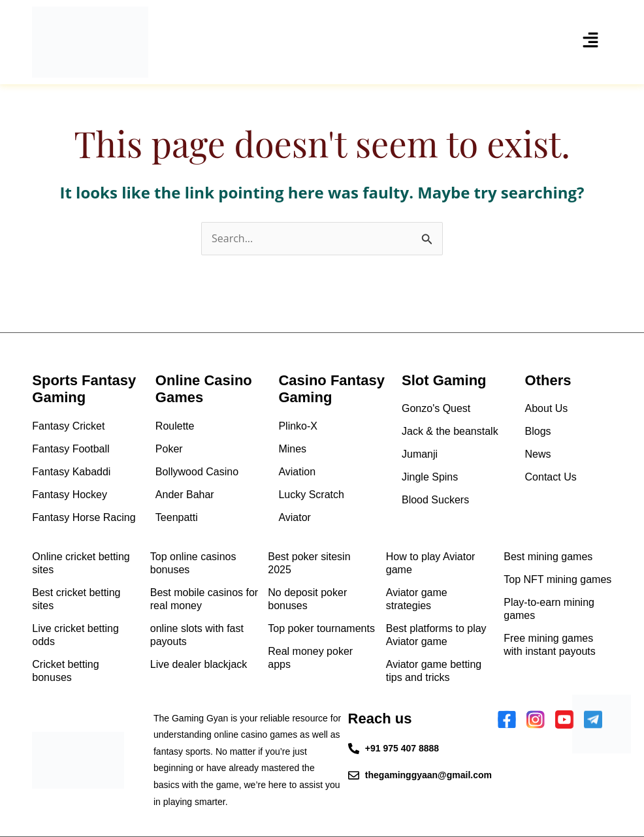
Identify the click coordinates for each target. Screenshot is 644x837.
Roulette (175, 426)
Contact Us (551, 477)
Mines (292, 449)
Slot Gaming (444, 380)
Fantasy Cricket (68, 426)
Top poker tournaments (321, 628)
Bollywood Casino (197, 472)
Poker (169, 449)
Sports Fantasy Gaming (84, 389)
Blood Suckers (435, 500)
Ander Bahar (185, 495)
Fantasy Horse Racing (84, 517)
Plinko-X (298, 426)
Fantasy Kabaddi (71, 472)
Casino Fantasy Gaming (331, 389)
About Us (547, 408)
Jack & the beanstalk (450, 431)
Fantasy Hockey (70, 495)
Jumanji (420, 454)
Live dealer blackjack (199, 664)
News (538, 454)
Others (548, 380)
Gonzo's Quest (436, 408)
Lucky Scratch (311, 495)
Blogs (538, 431)
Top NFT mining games (557, 579)
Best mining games (548, 557)
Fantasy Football (71, 449)
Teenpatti (177, 517)
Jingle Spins (430, 477)
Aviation (297, 472)
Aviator (295, 517)
